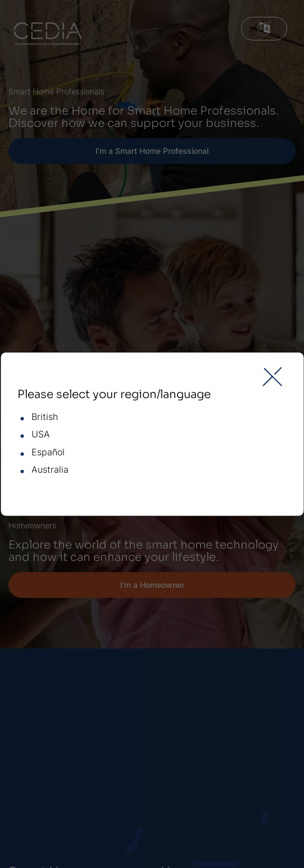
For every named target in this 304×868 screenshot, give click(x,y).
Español (48, 453)
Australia (50, 470)
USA (41, 435)
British (45, 417)
